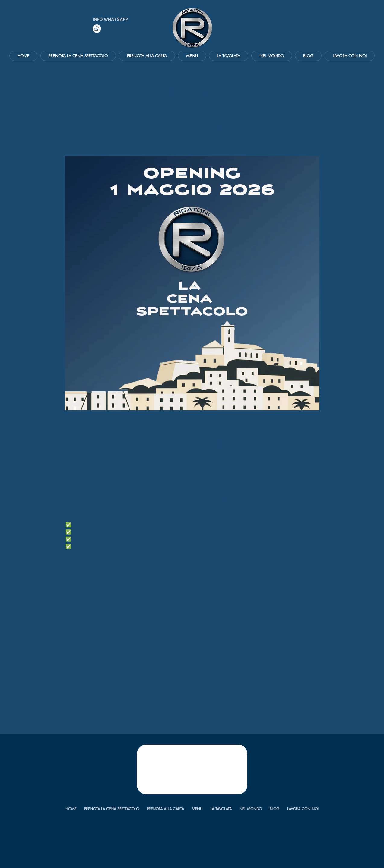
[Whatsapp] (97, 29)
